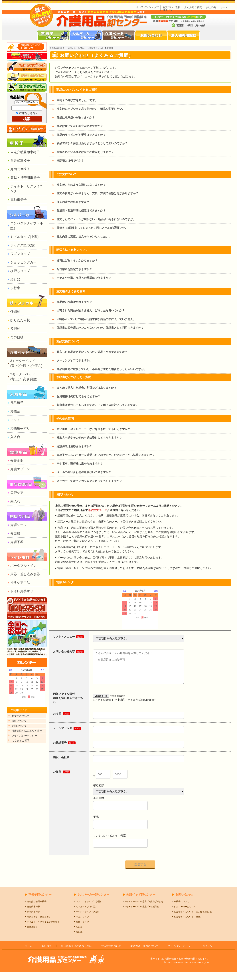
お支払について (21, 716)
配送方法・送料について (144, 954)
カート (224, 7)
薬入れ (15, 501)
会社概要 (211, 7)
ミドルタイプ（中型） (87, 915)
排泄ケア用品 (20, 583)
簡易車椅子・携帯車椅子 (39, 925)
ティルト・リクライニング (27, 189)
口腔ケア (17, 493)
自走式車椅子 (20, 161)
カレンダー (27, 688)
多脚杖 (15, 329)
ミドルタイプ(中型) (25, 237)
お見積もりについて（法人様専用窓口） (194, 920)
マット (15, 420)
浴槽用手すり (20, 428)
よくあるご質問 (193, 7)
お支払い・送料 (171, 7)
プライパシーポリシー (24, 736)
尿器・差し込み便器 (25, 574)
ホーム (29, 954)
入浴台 (15, 437)
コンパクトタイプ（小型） (27, 226)
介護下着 (17, 542)
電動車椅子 (19, 200)
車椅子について (182, 910)
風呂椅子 (17, 403)
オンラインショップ (147, 7)
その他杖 (17, 337)
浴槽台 (15, 411)
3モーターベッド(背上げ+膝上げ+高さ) (26, 363)
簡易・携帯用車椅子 (25, 178)
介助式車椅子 (20, 169)
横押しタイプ (20, 271)
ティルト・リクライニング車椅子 (43, 930)
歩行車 (15, 288)
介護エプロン (20, 469)
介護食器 (17, 461)
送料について (19, 721)
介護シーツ (19, 525)
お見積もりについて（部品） (188, 925)
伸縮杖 (15, 312)
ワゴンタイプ (20, 254)
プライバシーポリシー (180, 954)
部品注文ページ (97, 510)
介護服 (15, 533)
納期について (19, 726)
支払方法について (111, 954)
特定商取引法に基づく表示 (27, 731)
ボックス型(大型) (23, 245)
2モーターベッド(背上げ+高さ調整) (24, 377)
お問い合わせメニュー (77, 48)
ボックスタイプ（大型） (88, 920)
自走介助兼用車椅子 (25, 152)
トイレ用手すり (22, 591)
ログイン (168, 10)
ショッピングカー (23, 262)
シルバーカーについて (185, 915)
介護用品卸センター (58, 48)
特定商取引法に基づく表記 (76, 954)
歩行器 (15, 279)
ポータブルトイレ (23, 566)
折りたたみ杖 (20, 320)
